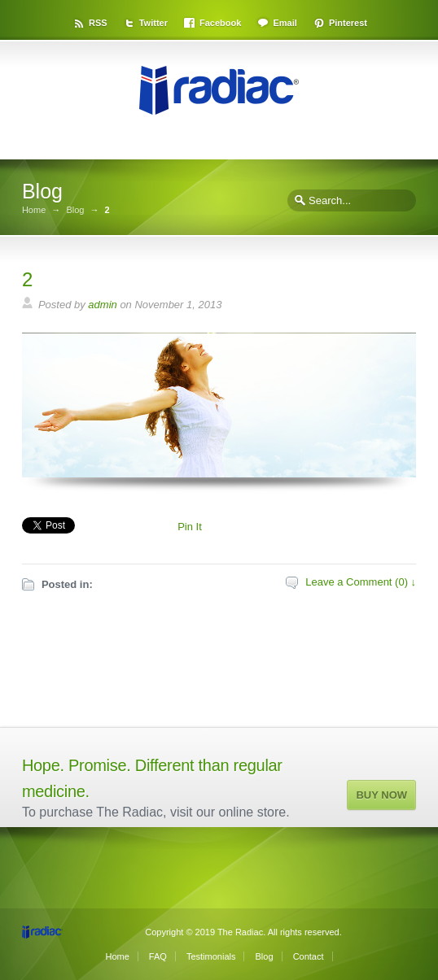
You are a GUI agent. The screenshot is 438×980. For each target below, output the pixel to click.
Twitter (153, 23)
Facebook (220, 23)
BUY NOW (381, 795)
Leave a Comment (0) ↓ (361, 582)
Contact (309, 956)
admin (102, 305)
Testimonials (211, 956)
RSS (98, 23)
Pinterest (348, 23)
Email (285, 23)
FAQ (158, 956)
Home (34, 210)
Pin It (190, 527)
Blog (75, 210)
